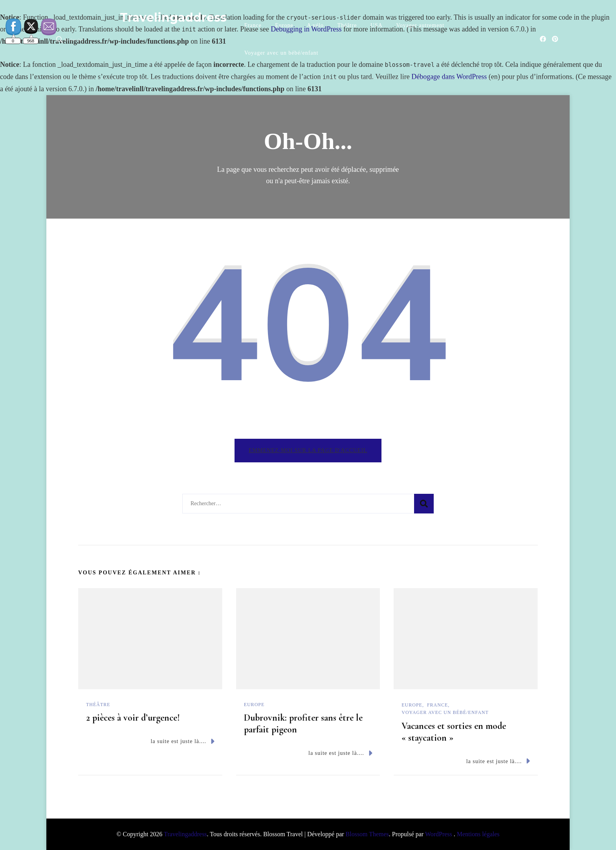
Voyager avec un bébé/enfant (281, 53)
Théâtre (347, 25)
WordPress (439, 834)
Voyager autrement (420, 25)
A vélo (315, 25)
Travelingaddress (173, 17)
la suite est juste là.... (182, 741)
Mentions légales (478, 834)
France (253, 25)
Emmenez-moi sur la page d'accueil (308, 450)
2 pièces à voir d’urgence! (133, 718)
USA (377, 25)
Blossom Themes (367, 834)
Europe (284, 25)
